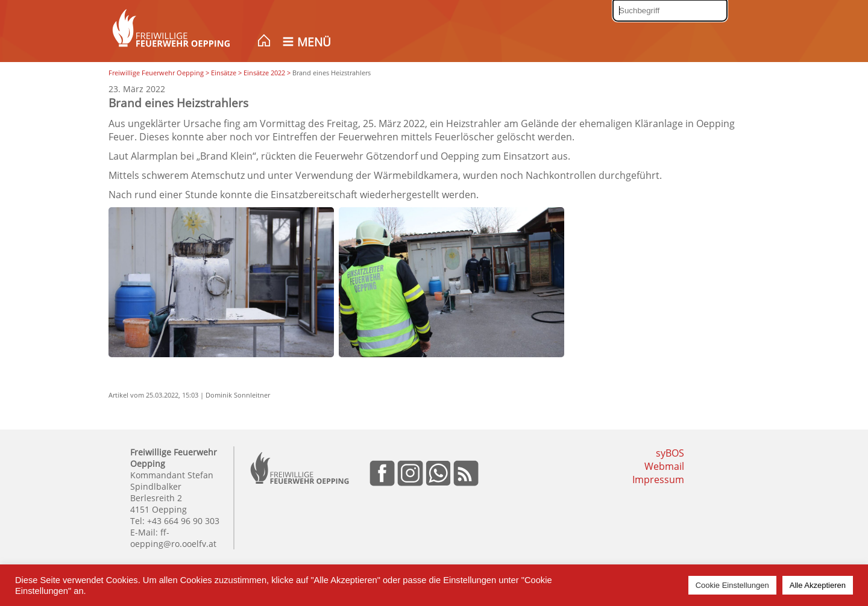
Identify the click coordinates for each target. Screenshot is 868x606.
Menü (314, 42)
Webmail (664, 466)
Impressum (658, 479)
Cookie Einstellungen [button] (732, 585)
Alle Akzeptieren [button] (818, 585)
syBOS (670, 453)
